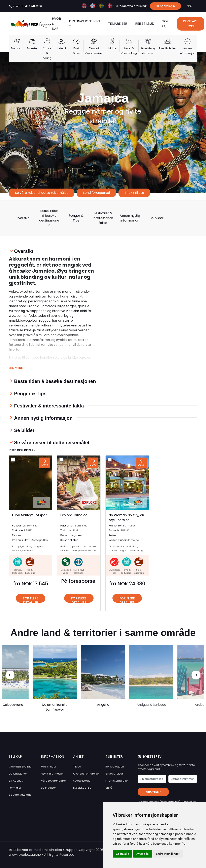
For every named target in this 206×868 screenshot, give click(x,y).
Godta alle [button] (123, 854)
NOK (190, 6)
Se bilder (157, 218)
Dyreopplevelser (66, 571)
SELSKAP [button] (15, 757)
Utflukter (112, 48)
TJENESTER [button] (114, 757)
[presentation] (10, 675)
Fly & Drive (76, 51)
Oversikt (22, 218)
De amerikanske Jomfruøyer (55, 707)
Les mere (16, 368)
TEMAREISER (118, 24)
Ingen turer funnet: (22, 450)
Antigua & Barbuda (151, 705)
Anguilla (103, 705)
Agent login (165, 6)
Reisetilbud (145, 24)
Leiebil (62, 48)
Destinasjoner (18, 774)
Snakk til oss (134, 193)
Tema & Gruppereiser (94, 51)
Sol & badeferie (30, 571)
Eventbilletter (168, 48)
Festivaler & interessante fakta (103, 218)
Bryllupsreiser (114, 571)
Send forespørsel (96, 193)
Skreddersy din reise (148, 51)
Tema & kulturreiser (18, 573)
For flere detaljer (31, 599)
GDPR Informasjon (53, 774)
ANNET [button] (78, 757)
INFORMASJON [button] (53, 757)
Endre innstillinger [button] (168, 854)
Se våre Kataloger (21, 795)
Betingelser (48, 788)
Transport (17, 48)
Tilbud (77, 767)
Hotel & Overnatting (129, 51)
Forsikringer (49, 767)
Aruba (200, 705)
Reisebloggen (115, 767)
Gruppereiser (114, 774)
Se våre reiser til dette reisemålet (42, 193)
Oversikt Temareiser (87, 774)
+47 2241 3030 (27, 6)
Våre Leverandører (54, 781)
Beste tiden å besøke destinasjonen (49, 218)
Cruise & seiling (47, 53)
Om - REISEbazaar (21, 767)
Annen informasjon (187, 51)
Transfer (32, 48)
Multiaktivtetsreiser (78, 571)
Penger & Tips (76, 218)
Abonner (153, 792)
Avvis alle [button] (143, 854)
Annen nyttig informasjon (130, 218)
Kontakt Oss (191, 24)
